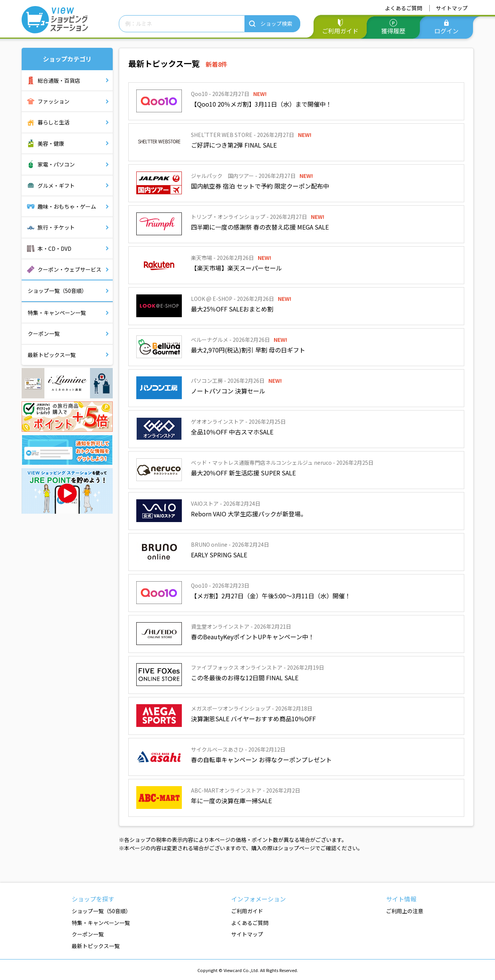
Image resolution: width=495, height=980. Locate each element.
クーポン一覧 (44, 333)
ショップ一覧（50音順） (57, 291)
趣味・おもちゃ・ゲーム (67, 206)
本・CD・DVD (54, 249)
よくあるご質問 (404, 8)
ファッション (54, 101)
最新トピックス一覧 (52, 355)
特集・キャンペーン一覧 (57, 313)
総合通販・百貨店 (59, 80)
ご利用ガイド (340, 31)
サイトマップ (452, 8)
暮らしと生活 (54, 122)
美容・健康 (51, 143)
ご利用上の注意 (405, 911)
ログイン (446, 31)
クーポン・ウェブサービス (69, 269)
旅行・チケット (56, 227)
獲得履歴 (393, 31)
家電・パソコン (56, 164)
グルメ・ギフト (56, 186)
